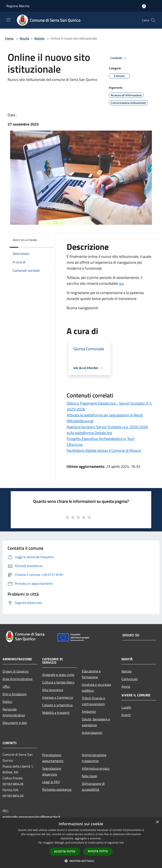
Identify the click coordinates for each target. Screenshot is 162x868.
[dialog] (81, 843)
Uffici (6, 686)
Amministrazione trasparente (94, 758)
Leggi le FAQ (51, 782)
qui (121, 283)
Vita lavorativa (53, 690)
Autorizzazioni (92, 733)
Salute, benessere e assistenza (96, 722)
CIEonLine (75, 445)
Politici (7, 702)
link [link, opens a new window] (122, 843)
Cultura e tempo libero (58, 682)
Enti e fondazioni (15, 694)
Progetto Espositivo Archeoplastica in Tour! (101, 439)
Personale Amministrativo (14, 712)
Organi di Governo (16, 671)
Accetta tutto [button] (65, 851)
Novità (24, 38)
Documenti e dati (15, 723)
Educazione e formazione (91, 674)
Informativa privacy (96, 768)
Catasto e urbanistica (57, 705)
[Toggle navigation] (8, 20)
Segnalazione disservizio (52, 771)
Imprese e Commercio (58, 697)
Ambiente (89, 712)
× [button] (157, 822)
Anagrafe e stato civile (58, 675)
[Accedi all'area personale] (144, 6)
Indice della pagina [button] (25, 240)
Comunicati (130, 679)
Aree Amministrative (18, 679)
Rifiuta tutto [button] (98, 851)
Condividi (119, 58)
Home (9, 38)
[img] (46, 239)
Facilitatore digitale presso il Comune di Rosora (104, 450)
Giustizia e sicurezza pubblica (96, 687)
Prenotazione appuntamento (53, 758)
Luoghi (126, 707)
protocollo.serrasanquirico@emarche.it (31, 817)
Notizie (39, 38)
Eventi (126, 715)
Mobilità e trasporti (56, 713)
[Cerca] (153, 20)
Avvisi (126, 686)
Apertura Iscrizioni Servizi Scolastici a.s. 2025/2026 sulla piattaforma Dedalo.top (107, 430)
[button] (81, 861)
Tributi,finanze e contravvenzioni (93, 701)
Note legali (90, 776)
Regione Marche (18, 6)
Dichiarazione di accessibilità (93, 786)
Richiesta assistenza (57, 789)
